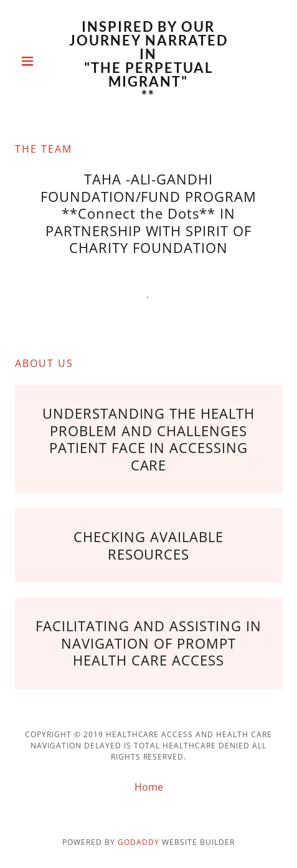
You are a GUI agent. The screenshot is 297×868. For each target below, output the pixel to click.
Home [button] (149, 787)
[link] (148, 61)
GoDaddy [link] (139, 842)
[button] (35, 61)
